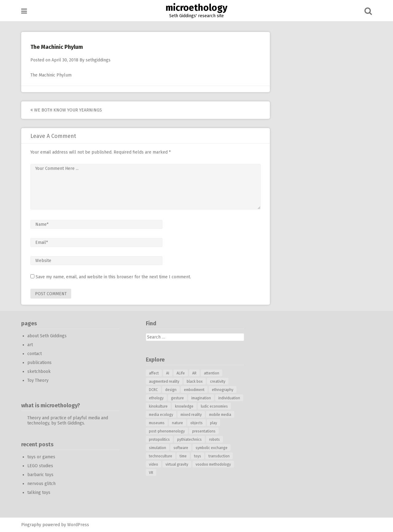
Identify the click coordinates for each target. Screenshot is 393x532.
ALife (181, 373)
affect (154, 373)
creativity (218, 381)
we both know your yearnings (66, 110)
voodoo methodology (213, 464)
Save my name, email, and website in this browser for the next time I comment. (113, 277)
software (181, 448)
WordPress (78, 525)
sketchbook (39, 372)
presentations (204, 431)
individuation (229, 398)
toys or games (41, 457)
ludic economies (214, 406)
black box (195, 381)
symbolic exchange (212, 448)
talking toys (39, 493)
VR (151, 473)
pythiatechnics (189, 440)
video (154, 464)
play (214, 423)
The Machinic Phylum (51, 75)
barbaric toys (40, 475)
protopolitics (159, 440)
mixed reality (191, 415)
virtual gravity (177, 464)
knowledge (184, 406)
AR (194, 373)
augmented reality (164, 381)
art (30, 345)
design (171, 390)
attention (212, 373)
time (183, 456)
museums (157, 423)
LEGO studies (40, 466)
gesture (177, 398)
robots (214, 440)
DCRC (153, 390)
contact (35, 354)
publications (39, 363)
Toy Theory (38, 380)
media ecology (161, 415)
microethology (196, 8)
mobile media (220, 415)
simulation (158, 448)
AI (168, 373)
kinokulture (158, 406)
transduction (219, 456)
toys (198, 456)
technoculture (161, 456)
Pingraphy (31, 525)
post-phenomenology (167, 431)
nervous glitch (41, 484)
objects (196, 423)
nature (177, 423)
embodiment (194, 390)
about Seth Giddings (47, 336)
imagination (201, 398)
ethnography (223, 390)
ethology (156, 398)
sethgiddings (98, 60)
